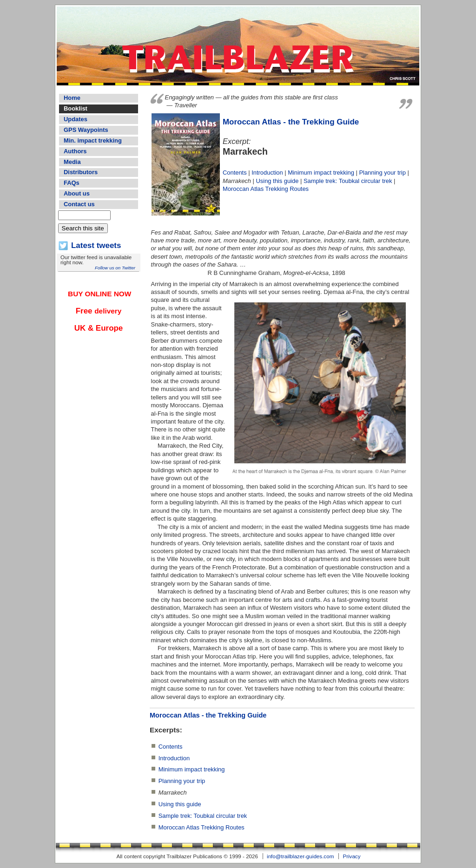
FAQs (72, 183)
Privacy (351, 856)
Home (72, 98)
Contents (235, 173)
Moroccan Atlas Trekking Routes (266, 189)
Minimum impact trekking (321, 173)
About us (77, 193)
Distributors (81, 172)
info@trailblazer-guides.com (300, 856)
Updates (76, 119)
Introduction (267, 173)
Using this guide (278, 181)
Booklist (76, 108)
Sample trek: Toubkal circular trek (348, 181)
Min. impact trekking (93, 140)
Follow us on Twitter (115, 268)
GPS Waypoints (86, 130)
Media (72, 162)
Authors (75, 151)
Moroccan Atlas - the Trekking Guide (291, 122)
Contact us (79, 204)
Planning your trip (382, 173)
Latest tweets (96, 245)
